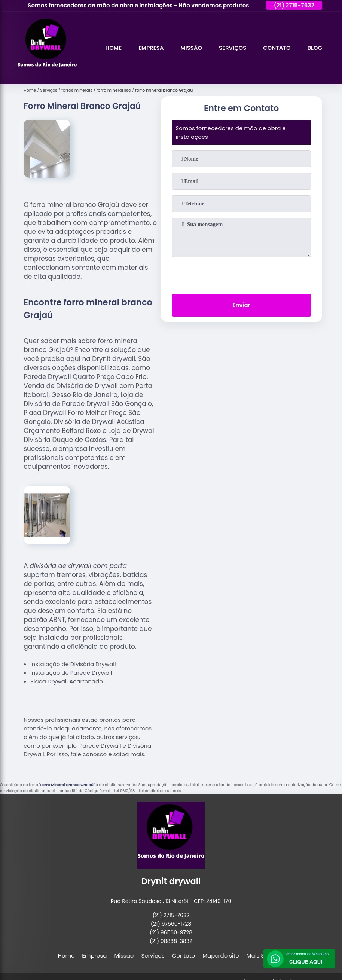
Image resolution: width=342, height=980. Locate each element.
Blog (315, 48)
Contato (277, 48)
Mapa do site (221, 955)
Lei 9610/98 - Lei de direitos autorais (147, 791)
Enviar (242, 306)
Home (112, 48)
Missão (190, 48)
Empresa (150, 48)
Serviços (232, 48)
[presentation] (241, 274)
